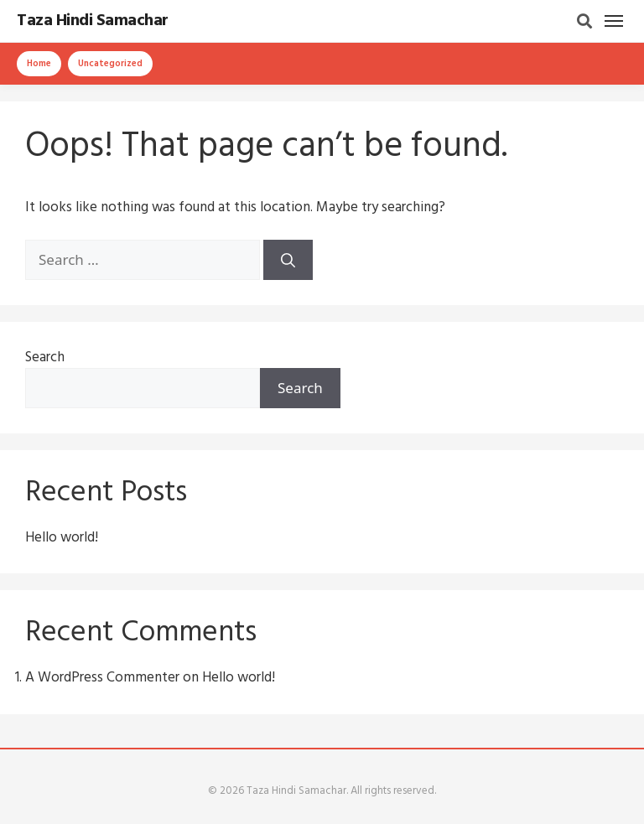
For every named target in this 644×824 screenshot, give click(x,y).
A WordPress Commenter (102, 678)
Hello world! (62, 538)
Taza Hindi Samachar (93, 21)
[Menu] (614, 21)
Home (39, 64)
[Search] (584, 21)
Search (45, 358)
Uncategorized (110, 64)
